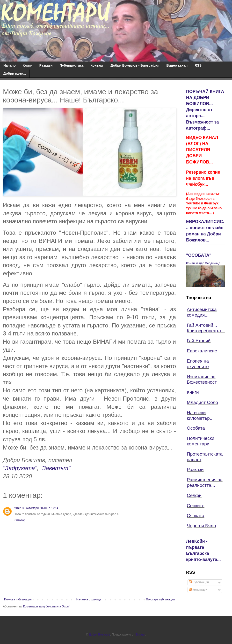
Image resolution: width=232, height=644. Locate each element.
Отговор (20, 520)
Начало (10, 65)
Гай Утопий (199, 341)
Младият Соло (202, 402)
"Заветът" (55, 468)
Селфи (194, 495)
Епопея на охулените (198, 364)
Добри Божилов (100, 635)
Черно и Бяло (201, 526)
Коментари (198, 590)
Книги (28, 65)
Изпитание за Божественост (202, 380)
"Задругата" (20, 468)
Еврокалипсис (202, 351)
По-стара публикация (160, 599)
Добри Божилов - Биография (135, 65)
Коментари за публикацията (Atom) (47, 606)
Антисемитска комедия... (202, 312)
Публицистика (71, 65)
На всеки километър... (200, 415)
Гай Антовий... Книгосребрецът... (206, 328)
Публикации (199, 582)
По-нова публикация (18, 599)
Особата (196, 428)
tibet (18, 508)
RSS (198, 65)
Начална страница (89, 599)
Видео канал (177, 65)
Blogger (140, 635)
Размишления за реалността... (205, 482)
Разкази (46, 65)
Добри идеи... (15, 73)
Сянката (196, 516)
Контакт (97, 65)
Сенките (196, 506)
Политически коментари (201, 441)
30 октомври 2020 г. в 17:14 (40, 508)
